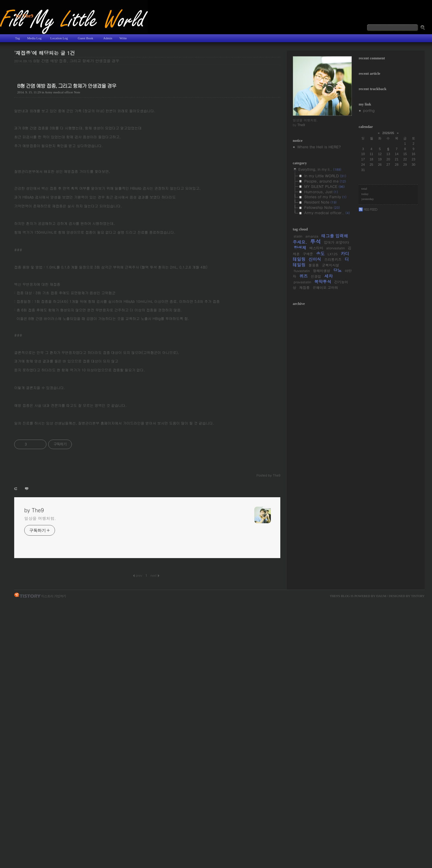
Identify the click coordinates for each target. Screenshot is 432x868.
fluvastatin (302, 271)
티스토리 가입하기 (54, 596)
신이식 (315, 259)
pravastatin (302, 282)
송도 (320, 253)
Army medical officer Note (63, 92)
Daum (381, 596)
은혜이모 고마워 (325, 287)
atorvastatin (335, 248)
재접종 (304, 287)
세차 (328, 276)
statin (298, 236)
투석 (315, 241)
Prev (137, 575)
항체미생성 (321, 271)
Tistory (418, 596)
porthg (369, 110)
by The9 (25, 16)
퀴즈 (304, 276)
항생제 (300, 248)
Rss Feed (368, 209)
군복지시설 (331, 265)
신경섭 (316, 276)
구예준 (308, 254)
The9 (334, 596)
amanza (312, 236)
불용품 (314, 265)
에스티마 (316, 248)
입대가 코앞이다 (336, 242)
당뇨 (338, 270)
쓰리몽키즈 (333, 259)
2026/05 (388, 133)
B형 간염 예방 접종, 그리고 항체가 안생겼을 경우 (76, 61)
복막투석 (323, 282)
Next (155, 575)
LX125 (333, 254)
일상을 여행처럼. (40, 518)
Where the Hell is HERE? (319, 147)
